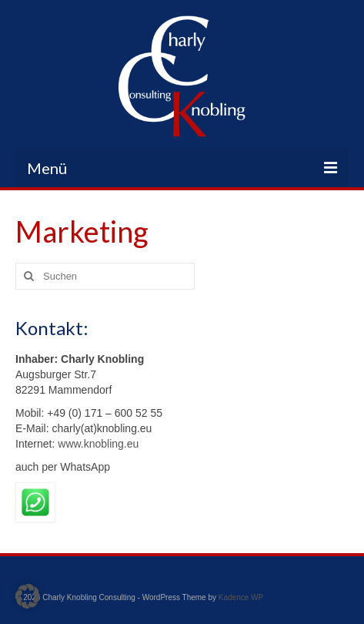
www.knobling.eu (97, 444)
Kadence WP (241, 597)
